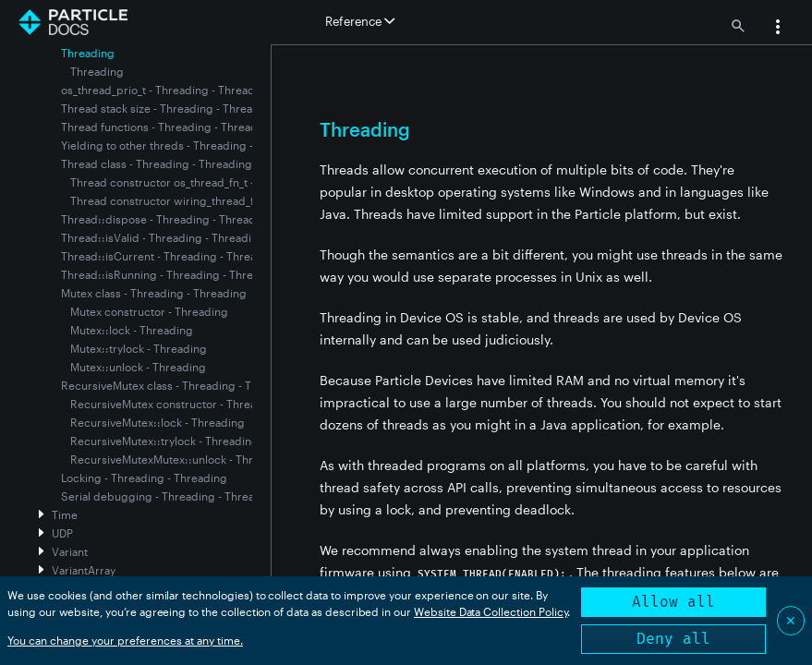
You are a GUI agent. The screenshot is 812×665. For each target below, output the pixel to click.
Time (65, 514)
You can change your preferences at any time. (125, 640)
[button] (778, 29)
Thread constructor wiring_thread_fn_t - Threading (201, 200)
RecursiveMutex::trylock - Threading (164, 441)
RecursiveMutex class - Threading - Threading (180, 385)
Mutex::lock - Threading (132, 330)
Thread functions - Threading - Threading (168, 127)
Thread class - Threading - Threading (157, 163)
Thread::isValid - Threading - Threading (163, 237)
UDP (62, 533)
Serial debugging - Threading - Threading (170, 496)
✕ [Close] (791, 620)
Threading (97, 71)
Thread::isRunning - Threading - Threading (172, 274)
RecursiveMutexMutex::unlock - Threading (180, 459)
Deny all (673, 639)
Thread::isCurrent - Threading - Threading (170, 256)
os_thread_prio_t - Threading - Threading (166, 90)
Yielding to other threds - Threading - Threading (185, 145)
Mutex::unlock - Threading (138, 367)
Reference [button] (360, 21)
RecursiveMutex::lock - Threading (158, 422)
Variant (70, 551)
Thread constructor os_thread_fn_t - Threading (190, 182)
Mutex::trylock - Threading (139, 348)
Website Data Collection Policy (491, 611)
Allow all (673, 602)
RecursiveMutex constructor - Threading (175, 404)
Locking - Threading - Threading (144, 478)
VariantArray (84, 570)
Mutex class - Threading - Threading (154, 293)
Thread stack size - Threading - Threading (169, 108)
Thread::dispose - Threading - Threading (167, 219)
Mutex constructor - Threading (149, 311)
